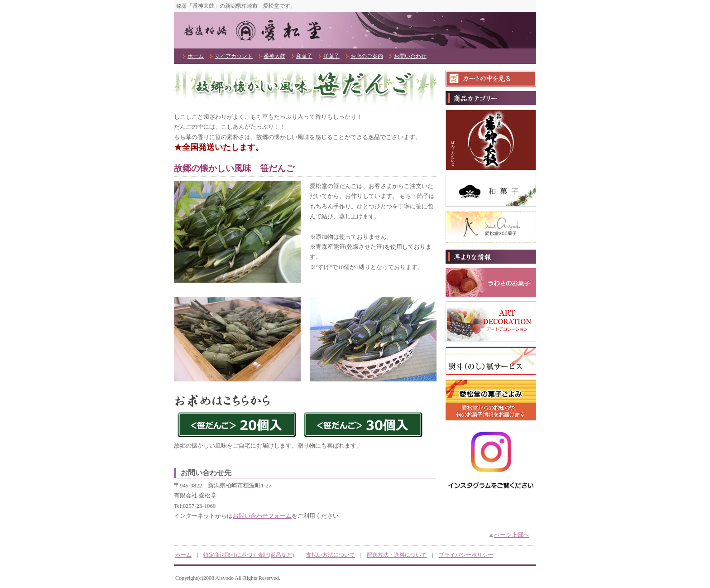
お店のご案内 (367, 56)
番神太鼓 (274, 56)
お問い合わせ (410, 56)
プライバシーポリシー (466, 555)
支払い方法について (331, 555)
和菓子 (304, 56)
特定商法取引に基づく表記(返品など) (249, 555)
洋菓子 (331, 56)
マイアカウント (234, 56)
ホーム (196, 56)
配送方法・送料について (397, 555)
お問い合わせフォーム (262, 516)
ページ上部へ (512, 535)
